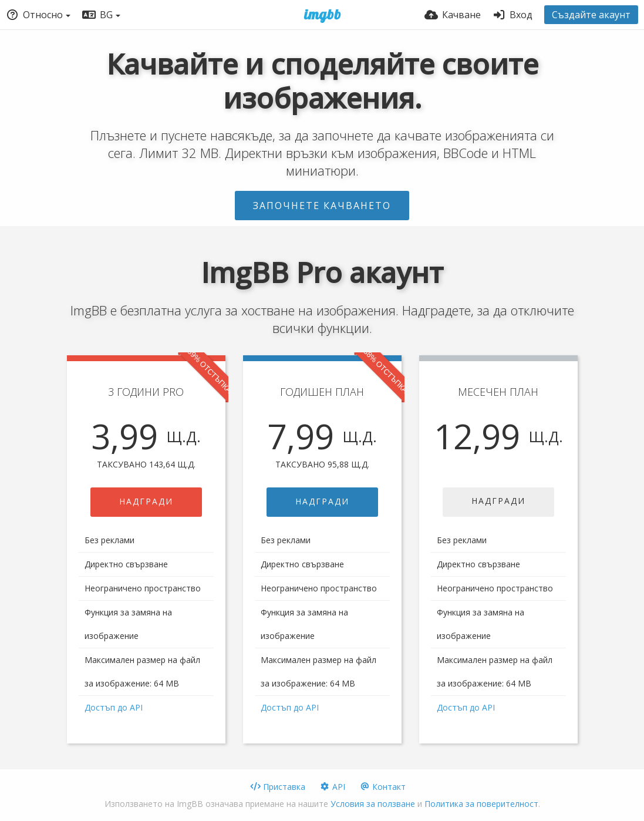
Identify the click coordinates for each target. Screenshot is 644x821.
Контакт (382, 787)
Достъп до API (114, 707)
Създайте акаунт (591, 15)
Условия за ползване (373, 804)
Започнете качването (322, 206)
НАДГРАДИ (146, 501)
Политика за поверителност (481, 804)
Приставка (278, 787)
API (332, 787)
